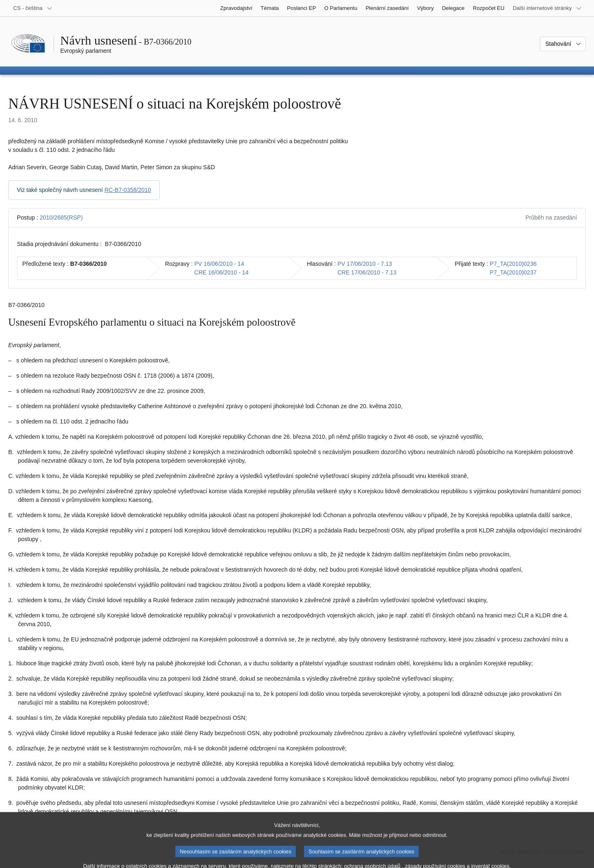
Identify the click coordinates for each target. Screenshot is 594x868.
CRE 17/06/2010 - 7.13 (367, 272)
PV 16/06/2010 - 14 (219, 264)
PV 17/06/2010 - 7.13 (365, 264)
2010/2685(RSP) (61, 218)
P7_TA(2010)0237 (513, 272)
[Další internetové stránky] (547, 8)
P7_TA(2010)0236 (513, 264)
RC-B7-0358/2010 (128, 190)
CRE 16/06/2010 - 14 (222, 272)
